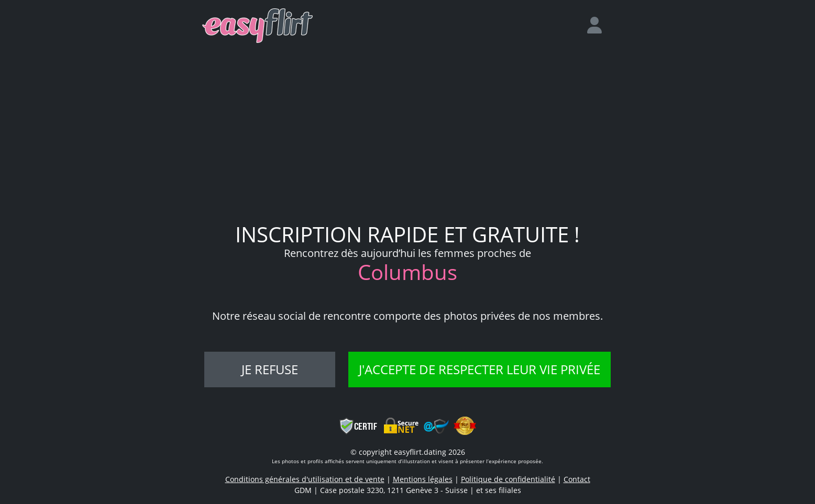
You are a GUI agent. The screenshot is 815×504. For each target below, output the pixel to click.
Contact (577, 479)
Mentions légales (423, 479)
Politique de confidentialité (508, 479)
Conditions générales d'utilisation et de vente (305, 479)
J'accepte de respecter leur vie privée (480, 369)
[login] (599, 26)
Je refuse (270, 369)
